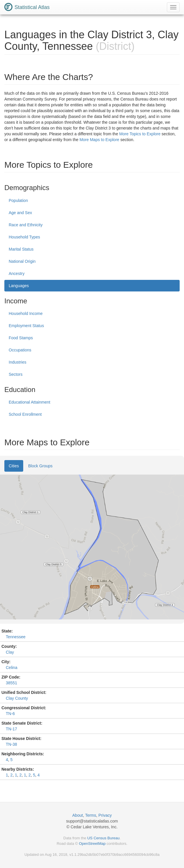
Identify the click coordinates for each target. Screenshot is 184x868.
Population (18, 200)
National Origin (22, 261)
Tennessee (16, 637)
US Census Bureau (103, 838)
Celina (12, 668)
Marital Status (21, 249)
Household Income (26, 313)
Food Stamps (21, 338)
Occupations (20, 350)
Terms (91, 815)
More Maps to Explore (99, 140)
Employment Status (26, 326)
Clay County (17, 698)
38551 (11, 683)
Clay (10, 652)
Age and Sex (20, 213)
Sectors (16, 374)
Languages (19, 286)
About (78, 815)
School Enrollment (25, 414)
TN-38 (11, 744)
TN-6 (10, 714)
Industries (18, 362)
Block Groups (40, 466)
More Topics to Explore (140, 134)
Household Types (24, 237)
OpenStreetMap (92, 844)
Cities (14, 466)
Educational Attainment (29, 402)
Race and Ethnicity (26, 225)
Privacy (105, 815)
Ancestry (17, 273)
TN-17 (11, 729)
